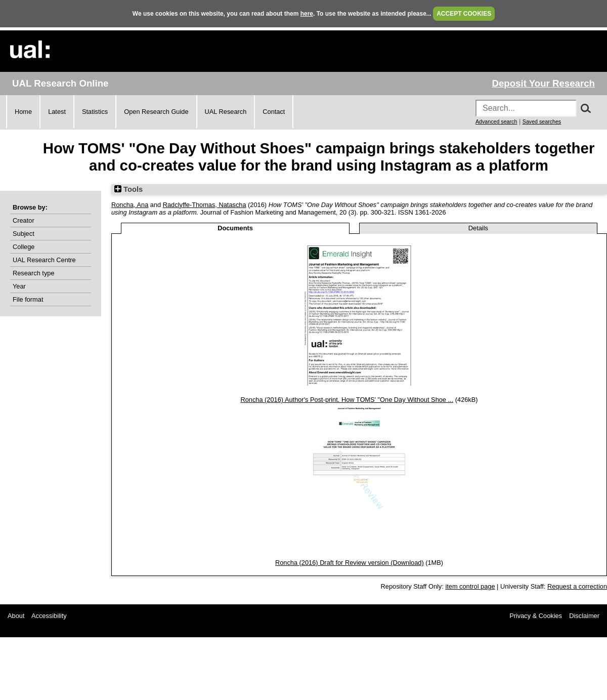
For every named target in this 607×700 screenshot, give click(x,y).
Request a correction (577, 586)
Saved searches (542, 121)
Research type (34, 273)
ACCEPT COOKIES (464, 14)
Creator (24, 220)
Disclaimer (584, 616)
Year (19, 286)
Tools (128, 189)
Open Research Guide (156, 112)
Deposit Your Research (543, 83)
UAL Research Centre (44, 260)
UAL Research (226, 112)
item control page (470, 586)
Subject (24, 234)
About (16, 616)
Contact (274, 112)
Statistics (95, 112)
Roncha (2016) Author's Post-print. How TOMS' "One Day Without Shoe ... (347, 400)
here (307, 14)
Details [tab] (478, 228)
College (24, 247)
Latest (57, 112)
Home (23, 112)
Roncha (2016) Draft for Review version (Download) (350, 563)
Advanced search (496, 121)
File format (28, 299)
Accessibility (49, 616)
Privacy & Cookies (536, 616)
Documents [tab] (235, 228)
